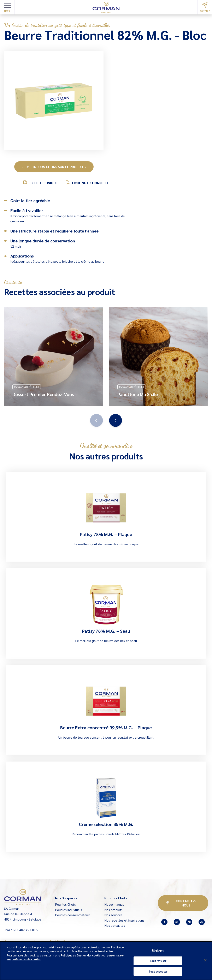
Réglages (158, 951)
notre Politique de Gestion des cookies (77, 956)
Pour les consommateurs (73, 915)
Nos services (113, 915)
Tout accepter (158, 972)
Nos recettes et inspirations (124, 920)
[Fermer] (205, 961)
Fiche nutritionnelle (87, 183)
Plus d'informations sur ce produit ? (54, 167)
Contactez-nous (181, 903)
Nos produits (113, 910)
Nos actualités (115, 925)
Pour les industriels (69, 910)
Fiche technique (40, 183)
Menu (7, 8)
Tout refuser (158, 962)
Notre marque (114, 904)
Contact (205, 7)
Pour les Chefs (65, 904)
